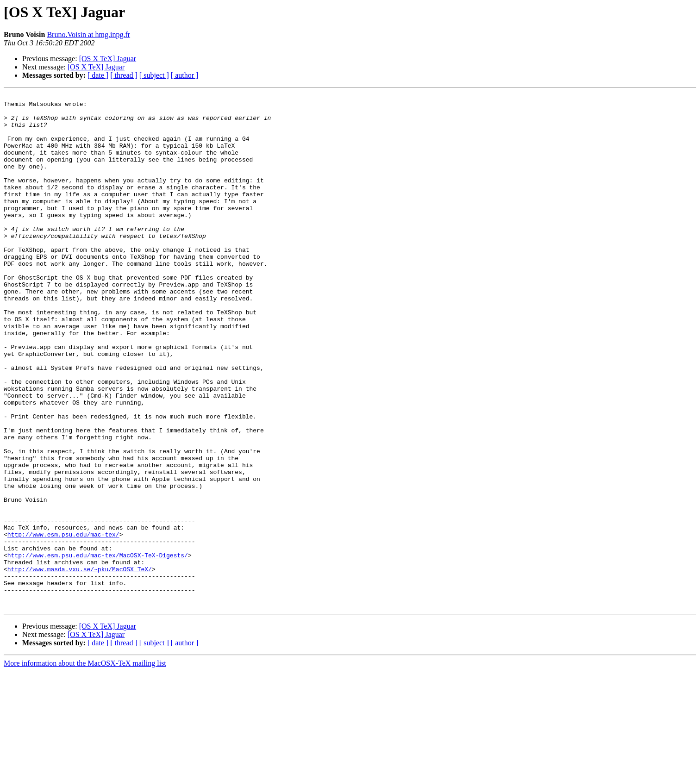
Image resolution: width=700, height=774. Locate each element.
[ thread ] (124, 75)
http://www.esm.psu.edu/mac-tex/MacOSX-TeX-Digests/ (98, 648)
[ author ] (185, 75)
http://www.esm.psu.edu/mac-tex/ (63, 623)
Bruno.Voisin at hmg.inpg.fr (88, 34)
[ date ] (98, 75)
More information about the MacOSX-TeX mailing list (85, 766)
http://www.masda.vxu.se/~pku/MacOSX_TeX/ (80, 665)
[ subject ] (154, 75)
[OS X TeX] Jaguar (108, 59)
